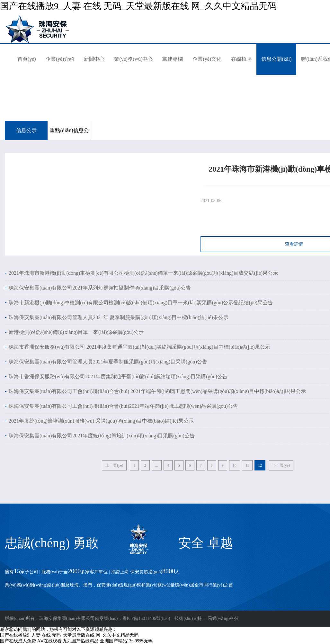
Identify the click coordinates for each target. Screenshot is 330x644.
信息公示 (26, 130)
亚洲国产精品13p (117, 641)
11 (247, 465)
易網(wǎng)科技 (223, 618)
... (157, 465)
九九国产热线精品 (81, 641)
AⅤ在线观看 (49, 641)
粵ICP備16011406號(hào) (146, 618)
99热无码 (144, 641)
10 (235, 465)
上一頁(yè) (114, 465)
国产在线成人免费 (18, 641)
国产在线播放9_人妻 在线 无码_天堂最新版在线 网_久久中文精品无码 (138, 6)
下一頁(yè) (281, 465)
